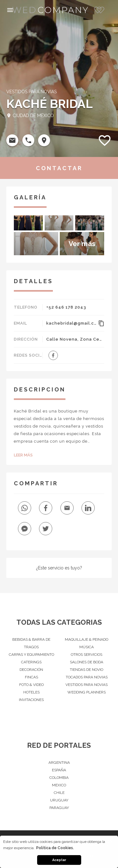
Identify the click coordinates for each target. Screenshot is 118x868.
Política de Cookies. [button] (55, 848)
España (59, 770)
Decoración (31, 670)
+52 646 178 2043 (66, 307)
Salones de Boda (87, 662)
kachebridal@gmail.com (71, 323)
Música (87, 647)
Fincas (31, 677)
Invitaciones (31, 700)
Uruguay (59, 800)
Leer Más (23, 455)
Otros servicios (87, 655)
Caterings (31, 662)
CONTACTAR (59, 168)
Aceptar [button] (59, 860)
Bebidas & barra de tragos (31, 643)
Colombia (59, 778)
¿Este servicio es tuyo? (59, 568)
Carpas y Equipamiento (31, 655)
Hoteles (31, 692)
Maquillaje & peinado (87, 639)
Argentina (59, 763)
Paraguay (59, 808)
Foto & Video (31, 685)
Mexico (59, 785)
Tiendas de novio (87, 670)
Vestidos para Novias (87, 685)
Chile (59, 793)
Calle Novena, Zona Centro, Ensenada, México (75, 339)
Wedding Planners (87, 692)
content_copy (101, 323)
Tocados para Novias (87, 677)
